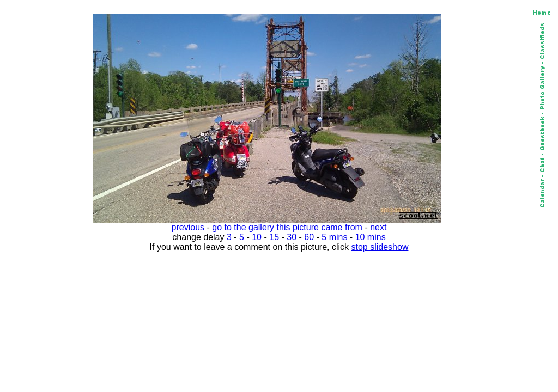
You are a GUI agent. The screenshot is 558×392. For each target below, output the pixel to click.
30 (292, 237)
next (378, 227)
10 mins (371, 237)
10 (257, 237)
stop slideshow (380, 247)
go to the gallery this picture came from (287, 227)
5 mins (334, 237)
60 (309, 237)
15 (274, 237)
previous (188, 227)
